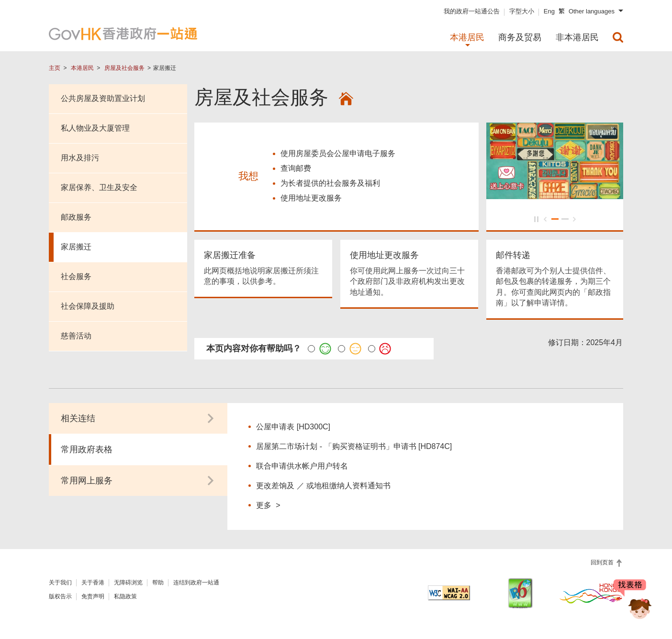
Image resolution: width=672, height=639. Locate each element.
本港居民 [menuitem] (467, 37)
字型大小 (522, 11)
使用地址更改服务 (311, 199)
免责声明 (93, 598)
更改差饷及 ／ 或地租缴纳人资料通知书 (323, 487)
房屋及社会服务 (124, 68)
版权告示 (60, 598)
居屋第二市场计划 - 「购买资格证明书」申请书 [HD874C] (354, 448)
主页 (55, 68)
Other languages (592, 11)
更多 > (268, 506)
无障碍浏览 (128, 584)
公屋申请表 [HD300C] (293, 428)
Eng (549, 11)
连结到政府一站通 (196, 584)
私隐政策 (125, 598)
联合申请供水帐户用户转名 (302, 467)
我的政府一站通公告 (472, 11)
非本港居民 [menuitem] (577, 37)
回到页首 (603, 564)
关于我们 (60, 584)
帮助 (158, 584)
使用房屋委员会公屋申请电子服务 (338, 154)
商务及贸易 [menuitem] (520, 37)
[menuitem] (618, 37)
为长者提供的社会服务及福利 (330, 184)
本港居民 (82, 68)
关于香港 (93, 584)
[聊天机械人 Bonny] (633, 605)
